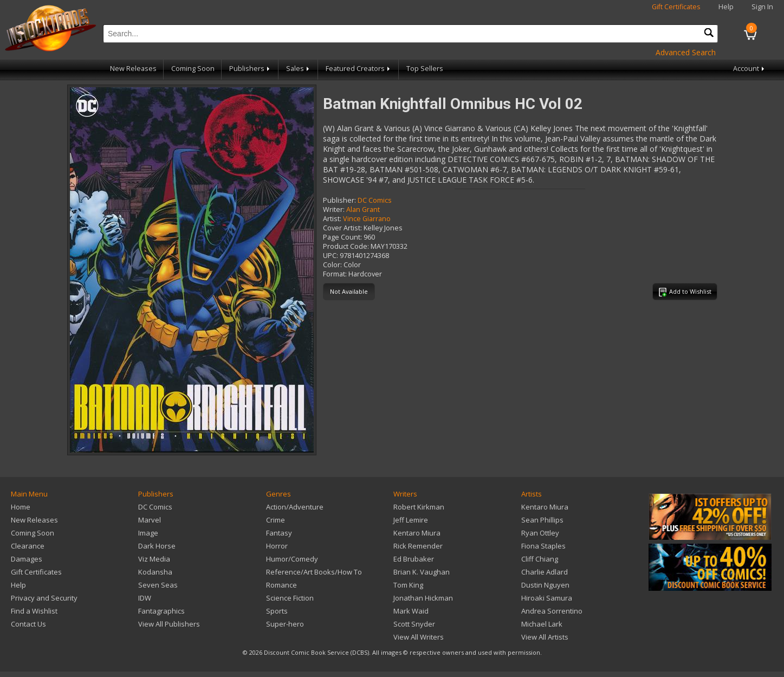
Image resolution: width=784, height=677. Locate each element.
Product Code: (346, 246)
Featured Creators (359, 69)
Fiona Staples (543, 546)
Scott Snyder (414, 624)
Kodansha (155, 572)
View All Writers (419, 637)
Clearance (28, 546)
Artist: (332, 219)
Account (750, 69)
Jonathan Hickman (423, 598)
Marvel (150, 520)
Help (726, 7)
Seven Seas (158, 585)
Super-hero (285, 624)
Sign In (762, 7)
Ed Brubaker (414, 559)
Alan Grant (363, 209)
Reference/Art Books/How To (314, 572)
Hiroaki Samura (547, 598)
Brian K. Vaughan (422, 572)
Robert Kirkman (419, 507)
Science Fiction (290, 598)
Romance (281, 585)
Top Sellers (425, 69)
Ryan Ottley (540, 533)
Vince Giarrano (367, 219)
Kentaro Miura (417, 533)
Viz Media (154, 559)
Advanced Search (686, 52)
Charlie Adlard (545, 572)
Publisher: (339, 200)
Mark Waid (411, 611)
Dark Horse (157, 546)
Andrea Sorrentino (552, 611)
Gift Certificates (676, 7)
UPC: (331, 256)
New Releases (133, 69)
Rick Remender (418, 546)
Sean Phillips (542, 520)
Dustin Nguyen (545, 585)
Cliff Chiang (540, 559)
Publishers (250, 69)
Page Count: (342, 237)
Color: (332, 265)
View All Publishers (169, 624)
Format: (335, 274)
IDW (145, 598)
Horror (277, 546)
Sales (299, 69)
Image (148, 533)
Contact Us (28, 624)
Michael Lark (542, 624)
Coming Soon (193, 69)
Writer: (334, 209)
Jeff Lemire (411, 520)
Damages (27, 559)
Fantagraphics (161, 611)
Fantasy (279, 533)
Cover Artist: (342, 228)
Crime (276, 520)
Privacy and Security (44, 598)
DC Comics (375, 200)
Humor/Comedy (292, 559)
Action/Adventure (295, 507)
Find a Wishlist (34, 611)
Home (21, 507)
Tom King (408, 585)
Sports (277, 611)
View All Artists (545, 637)
